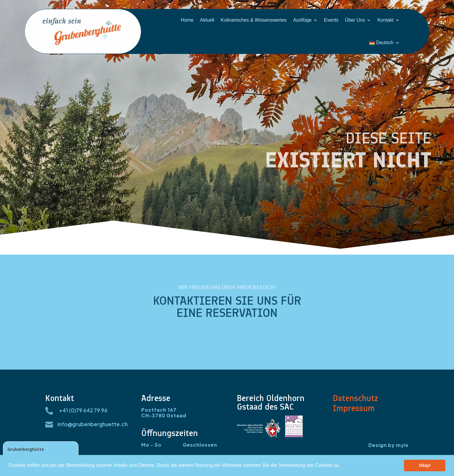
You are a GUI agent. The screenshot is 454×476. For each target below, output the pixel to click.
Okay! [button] (425, 465)
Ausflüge (302, 20)
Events (331, 20)
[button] (342, 466)
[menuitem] (384, 43)
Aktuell (207, 20)
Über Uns (355, 20)
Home (187, 20)
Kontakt (385, 20)
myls (402, 445)
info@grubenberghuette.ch (93, 424)
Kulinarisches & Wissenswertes (254, 20)
